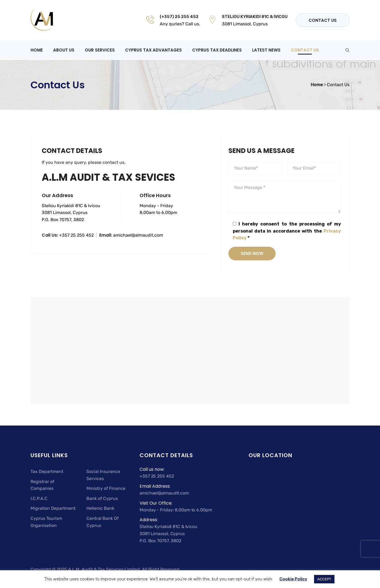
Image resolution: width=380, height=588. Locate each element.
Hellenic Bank (100, 508)
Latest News (266, 50)
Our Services (100, 50)
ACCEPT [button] (324, 579)
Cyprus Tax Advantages (153, 50)
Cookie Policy (293, 579)
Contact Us (323, 20)
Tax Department (47, 471)
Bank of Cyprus (102, 498)
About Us (64, 50)
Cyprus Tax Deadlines (217, 50)
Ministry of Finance (106, 488)
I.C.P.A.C (39, 498)
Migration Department (53, 508)
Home (37, 50)
